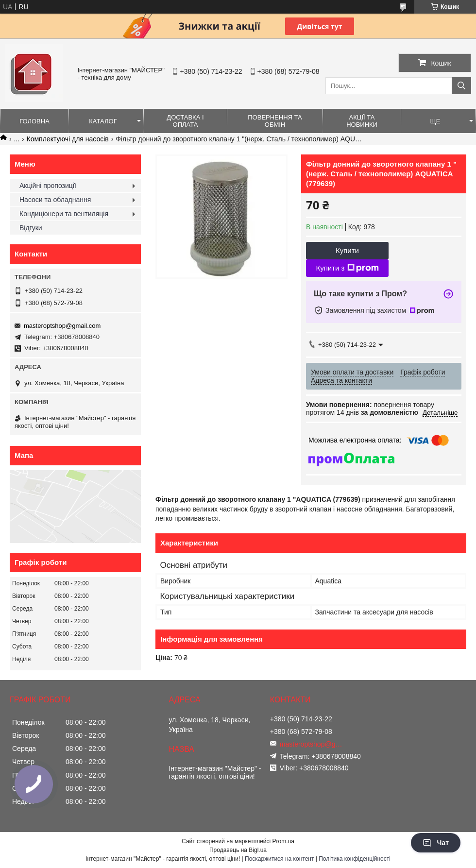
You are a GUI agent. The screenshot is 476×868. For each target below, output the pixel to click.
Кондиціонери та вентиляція (64, 214)
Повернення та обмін (275, 121)
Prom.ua (283, 841)
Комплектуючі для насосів (68, 139)
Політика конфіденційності (355, 859)
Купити (347, 250)
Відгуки (31, 228)
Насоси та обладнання (55, 200)
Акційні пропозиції (48, 186)
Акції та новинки (362, 121)
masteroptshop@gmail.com (62, 326)
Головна (34, 121)
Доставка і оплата (185, 121)
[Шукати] (461, 86)
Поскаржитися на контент (279, 859)
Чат (436, 843)
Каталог (103, 121)
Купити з (347, 268)
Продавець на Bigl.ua (238, 850)
